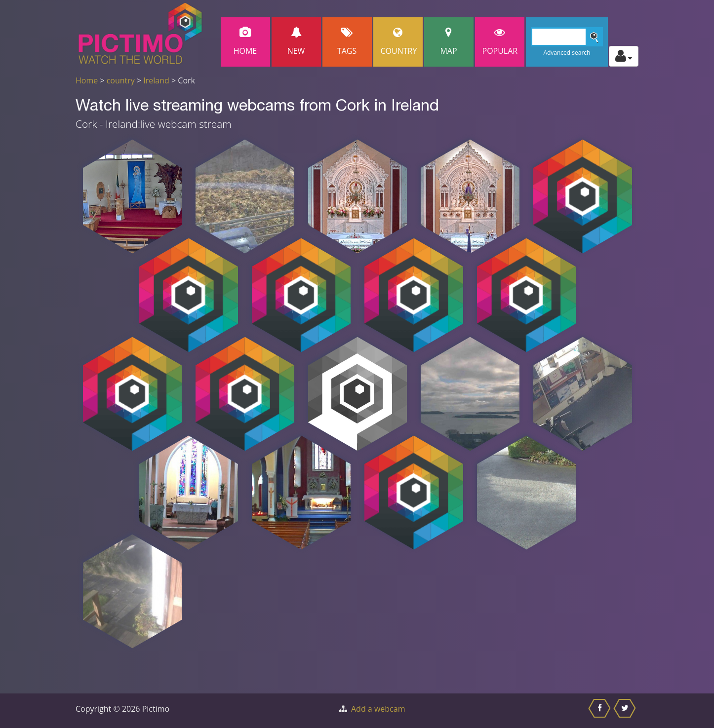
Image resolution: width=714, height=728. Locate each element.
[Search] (567, 37)
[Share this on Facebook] (601, 711)
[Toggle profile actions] (624, 56)
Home (245, 42)
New (296, 42)
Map (449, 42)
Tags (347, 42)
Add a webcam (378, 709)
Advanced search (567, 53)
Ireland (156, 80)
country (121, 80)
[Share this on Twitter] (626, 711)
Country (399, 42)
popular (500, 42)
